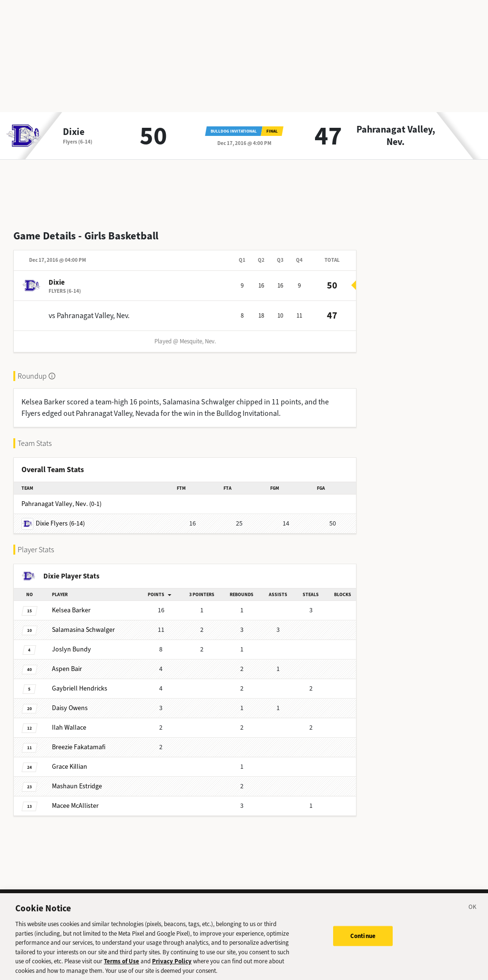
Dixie (74, 132)
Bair (67, 669)
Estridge (77, 786)
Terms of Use (122, 965)
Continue (363, 939)
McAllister (75, 806)
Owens (70, 708)
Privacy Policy (172, 965)
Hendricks (80, 688)
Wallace (69, 727)
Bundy (71, 649)
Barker (71, 610)
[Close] (473, 912)
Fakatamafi (79, 747)
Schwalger (83, 630)
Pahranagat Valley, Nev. (396, 136)
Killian (70, 767)
